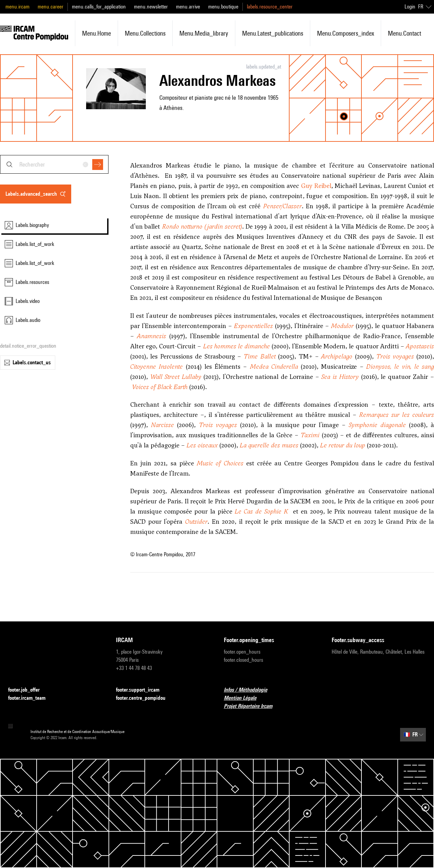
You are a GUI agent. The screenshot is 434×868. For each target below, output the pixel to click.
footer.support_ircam (142, 690)
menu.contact (405, 33)
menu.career (51, 7)
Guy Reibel (316, 186)
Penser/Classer (282, 206)
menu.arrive (188, 7)
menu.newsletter (151, 7)
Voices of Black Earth (160, 387)
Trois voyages (395, 356)
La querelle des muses (269, 445)
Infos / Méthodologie (250, 690)
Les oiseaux (202, 445)
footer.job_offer (28, 690)
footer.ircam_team (31, 698)
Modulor (342, 326)
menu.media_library (204, 33)
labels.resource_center (270, 7)
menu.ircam (17, 7)
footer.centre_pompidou (145, 698)
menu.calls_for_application (99, 7)
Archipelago (337, 356)
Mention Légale (244, 698)
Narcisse (162, 425)
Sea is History (340, 377)
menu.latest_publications (273, 33)
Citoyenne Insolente (156, 367)
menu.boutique (223, 7)
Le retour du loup (343, 445)
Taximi (310, 435)
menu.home (96, 33)
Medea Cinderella (274, 367)
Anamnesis (152, 336)
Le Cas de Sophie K (261, 511)
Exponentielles (253, 326)
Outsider (196, 522)
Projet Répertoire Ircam (252, 706)
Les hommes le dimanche (236, 346)
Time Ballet (259, 356)
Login (410, 7)
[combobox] (54, 164)
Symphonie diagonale (377, 425)
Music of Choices (220, 463)
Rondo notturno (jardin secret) (202, 226)
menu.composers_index (346, 33)
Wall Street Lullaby (176, 377)
